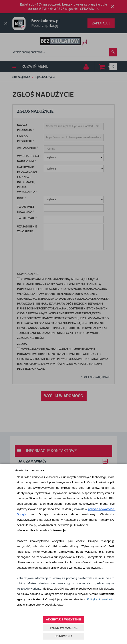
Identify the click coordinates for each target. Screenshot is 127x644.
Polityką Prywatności (101, 599)
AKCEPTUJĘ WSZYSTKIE (63, 619)
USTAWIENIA (64, 636)
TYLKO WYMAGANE (63, 628)
